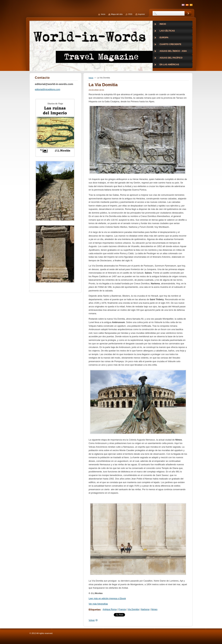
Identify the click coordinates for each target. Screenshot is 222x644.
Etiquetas (95, 609)
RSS (130, 14)
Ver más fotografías (98, 604)
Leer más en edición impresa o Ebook (107, 598)
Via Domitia (133, 609)
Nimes (154, 609)
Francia (122, 609)
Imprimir (141, 14)
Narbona (145, 609)
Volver (92, 620)
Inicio (91, 78)
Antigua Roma (110, 609)
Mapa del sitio (117, 14)
